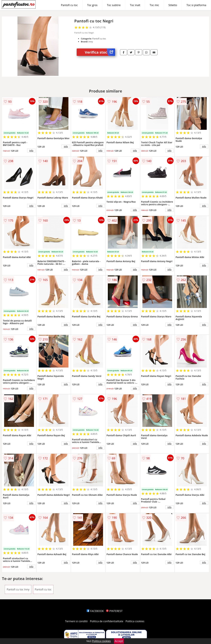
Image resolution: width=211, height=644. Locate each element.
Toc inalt (135, 5)
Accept (119, 641)
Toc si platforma (196, 5)
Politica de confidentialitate (107, 621)
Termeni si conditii (76, 621)
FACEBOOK (95, 611)
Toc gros (92, 5)
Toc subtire (114, 5)
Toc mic (154, 5)
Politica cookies (135, 621)
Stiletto (173, 5)
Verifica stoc (100, 52)
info (31, 151)
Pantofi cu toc (69, 5)
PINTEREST (114, 611)
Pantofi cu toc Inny (18, 589)
